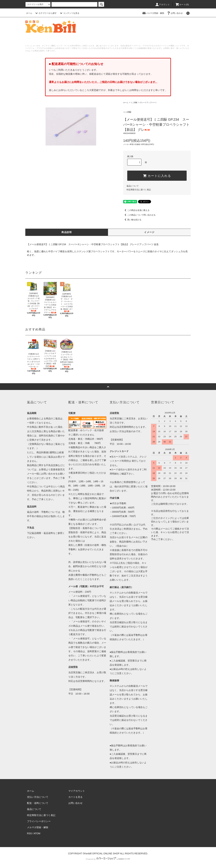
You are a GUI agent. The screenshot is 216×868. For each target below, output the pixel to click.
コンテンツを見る (69, 13)
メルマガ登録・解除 (153, 13)
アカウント (163, 5)
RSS (29, 833)
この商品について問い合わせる (139, 215)
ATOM (37, 833)
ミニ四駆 (134, 103)
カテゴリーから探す (46, 13)
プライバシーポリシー (39, 821)
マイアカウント (77, 791)
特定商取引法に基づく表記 (139, 190)
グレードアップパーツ (148, 103)
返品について (133, 186)
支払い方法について (38, 797)
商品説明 (67, 232)
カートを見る (75, 797)
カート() (182, 5)
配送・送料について (38, 803)
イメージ (149, 232)
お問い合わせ (175, 13)
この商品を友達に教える (136, 210)
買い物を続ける (132, 220)
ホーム (29, 13)
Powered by (108, 859)
